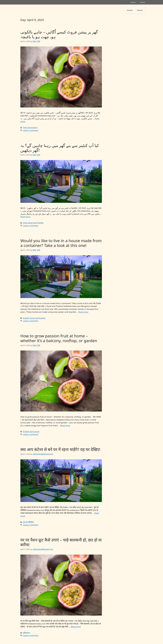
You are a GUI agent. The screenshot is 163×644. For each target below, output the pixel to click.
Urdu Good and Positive (32, 221)
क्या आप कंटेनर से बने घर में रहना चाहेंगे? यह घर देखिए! (60, 446)
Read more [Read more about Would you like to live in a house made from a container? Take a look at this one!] (83, 310)
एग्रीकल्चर (26, 628)
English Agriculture (30, 428)
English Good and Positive (33, 316)
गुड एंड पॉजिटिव (28, 518)
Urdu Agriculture (29, 127)
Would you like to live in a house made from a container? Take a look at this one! (61, 241)
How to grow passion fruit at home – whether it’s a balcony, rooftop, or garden (59, 335)
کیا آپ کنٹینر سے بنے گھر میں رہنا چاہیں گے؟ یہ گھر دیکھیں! (60, 147)
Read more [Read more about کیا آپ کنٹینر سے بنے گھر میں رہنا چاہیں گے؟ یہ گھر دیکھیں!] (25, 215)
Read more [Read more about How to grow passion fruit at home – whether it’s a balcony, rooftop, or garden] (65, 422)
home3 (142, 2)
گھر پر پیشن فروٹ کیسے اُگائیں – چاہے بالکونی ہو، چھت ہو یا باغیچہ (59, 34)
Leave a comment (30, 130)
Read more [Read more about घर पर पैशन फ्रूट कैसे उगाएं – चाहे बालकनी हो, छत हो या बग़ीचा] (76, 622)
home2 (133, 2)
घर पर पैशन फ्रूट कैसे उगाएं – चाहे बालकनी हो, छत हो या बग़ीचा (61, 538)
